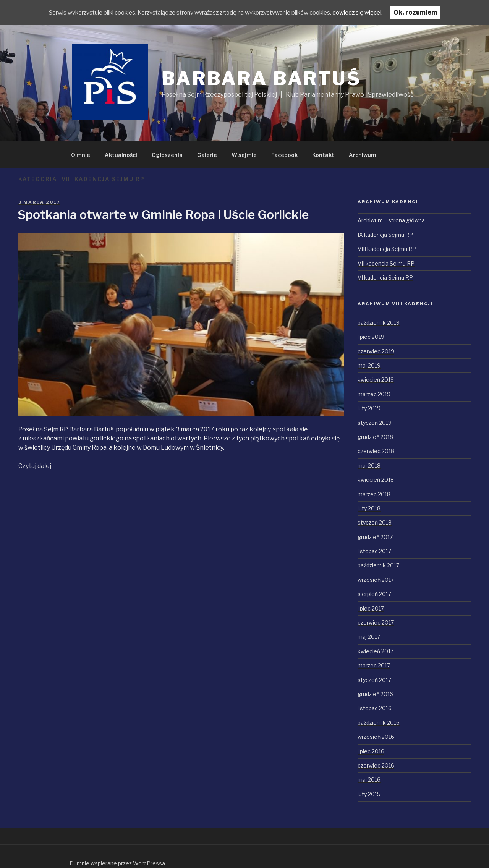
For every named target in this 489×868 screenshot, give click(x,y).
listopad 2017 (374, 551)
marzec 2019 (374, 394)
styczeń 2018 (375, 522)
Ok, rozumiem (434, 12)
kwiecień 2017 (376, 651)
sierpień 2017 (374, 594)
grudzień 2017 (375, 537)
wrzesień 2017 (376, 580)
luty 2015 (369, 794)
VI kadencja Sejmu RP (385, 278)
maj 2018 (369, 466)
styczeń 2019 (375, 423)
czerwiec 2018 (376, 451)
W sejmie (244, 155)
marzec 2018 (374, 494)
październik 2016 (379, 723)
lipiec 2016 (371, 751)
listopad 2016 (375, 708)
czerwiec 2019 (376, 351)
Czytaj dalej (35, 466)
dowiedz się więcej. (374, 12)
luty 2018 (369, 508)
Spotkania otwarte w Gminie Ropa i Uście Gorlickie (163, 215)
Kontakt (323, 155)
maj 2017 (369, 637)
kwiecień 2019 (376, 380)
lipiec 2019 (371, 337)
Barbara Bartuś (261, 79)
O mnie (81, 155)
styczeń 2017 (374, 680)
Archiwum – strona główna (391, 220)
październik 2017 (378, 565)
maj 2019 (369, 365)
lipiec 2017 (371, 608)
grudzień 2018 (375, 437)
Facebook (284, 155)
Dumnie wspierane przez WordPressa (117, 863)
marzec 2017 (374, 665)
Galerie (207, 155)
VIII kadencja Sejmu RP (387, 249)
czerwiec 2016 (376, 765)
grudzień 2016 (375, 694)
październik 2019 (379, 323)
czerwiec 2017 (376, 623)
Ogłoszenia (167, 155)
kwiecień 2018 (376, 480)
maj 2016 (369, 780)
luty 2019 (369, 408)
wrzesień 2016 (376, 737)
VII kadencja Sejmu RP (386, 263)
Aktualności (121, 155)
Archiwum (363, 155)
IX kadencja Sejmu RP (385, 235)
